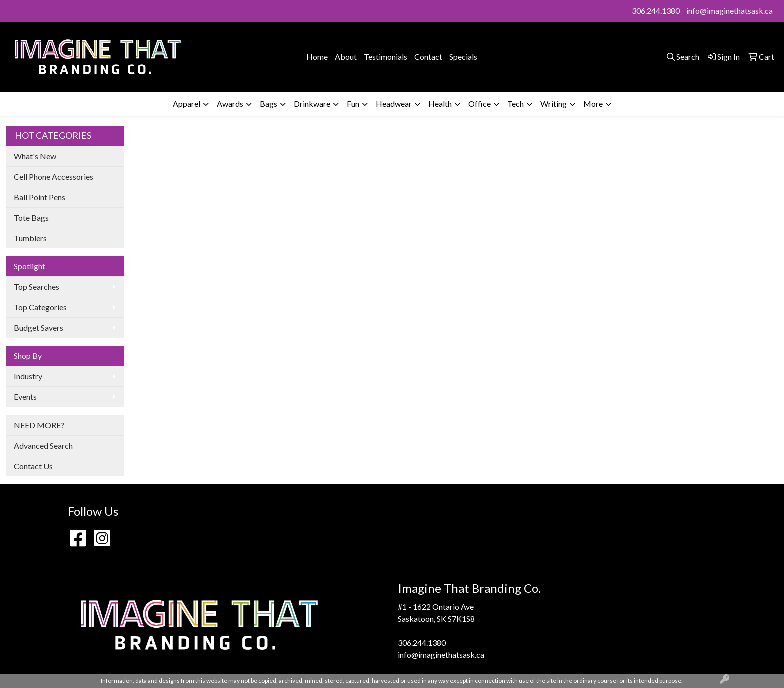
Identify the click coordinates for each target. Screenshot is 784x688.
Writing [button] (554, 104)
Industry (28, 376)
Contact (428, 57)
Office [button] (480, 104)
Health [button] (440, 104)
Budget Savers (39, 328)
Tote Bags (31, 218)
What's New (35, 156)
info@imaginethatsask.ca (730, 11)
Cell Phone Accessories (54, 177)
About (346, 57)
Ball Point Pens (40, 197)
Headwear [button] (394, 104)
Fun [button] (353, 104)
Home (317, 57)
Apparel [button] (187, 104)
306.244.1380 (656, 11)
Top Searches (37, 287)
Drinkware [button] (312, 104)
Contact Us (33, 466)
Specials (463, 57)
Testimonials (386, 57)
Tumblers (30, 238)
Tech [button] (516, 104)
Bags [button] (269, 104)
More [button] (593, 104)
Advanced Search (43, 446)
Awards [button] (230, 104)
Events (25, 397)
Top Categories (40, 307)
